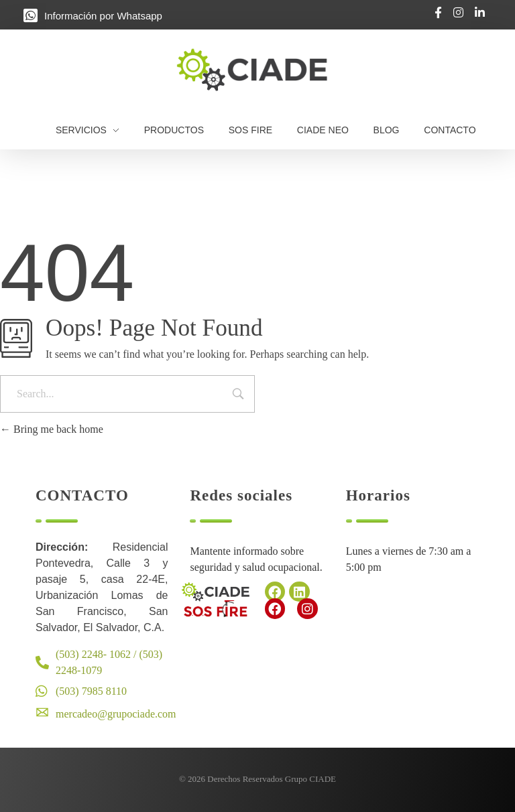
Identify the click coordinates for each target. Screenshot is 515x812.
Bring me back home (52, 429)
